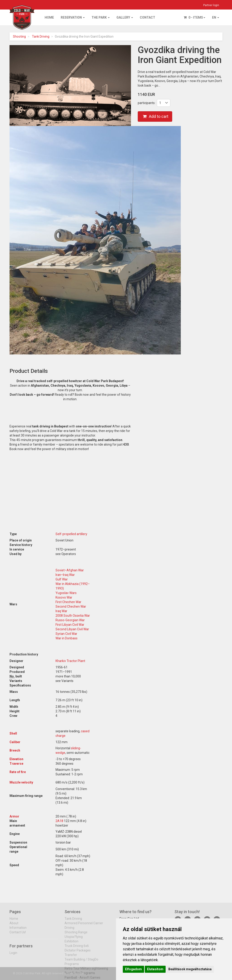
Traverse (16, 764)
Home (49, 17)
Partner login (211, 5)
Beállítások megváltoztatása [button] (190, 969)
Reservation (73, 17)
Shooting (19, 36)
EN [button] (216, 17)
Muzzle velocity (21, 782)
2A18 (59, 821)
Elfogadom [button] (133, 969)
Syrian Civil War (66, 634)
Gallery (125, 17)
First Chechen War (68, 602)
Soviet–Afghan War (70, 570)
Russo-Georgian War (70, 620)
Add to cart (156, 116)
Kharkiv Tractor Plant (70, 661)
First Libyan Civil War (70, 625)
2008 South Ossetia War (73, 616)
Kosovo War (64, 597)
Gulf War (62, 579)
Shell (13, 733)
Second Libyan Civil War (72, 629)
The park (101, 17)
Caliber (15, 742)
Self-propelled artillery (71, 534)
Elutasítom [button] (155, 969)
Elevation (16, 759)
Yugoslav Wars (66, 593)
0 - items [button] (195, 17)
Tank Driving (41, 36)
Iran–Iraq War (65, 575)
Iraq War (61, 611)
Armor (14, 816)
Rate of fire (18, 772)
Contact (147, 17)
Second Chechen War (71, 606)
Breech (15, 750)
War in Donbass (66, 638)
